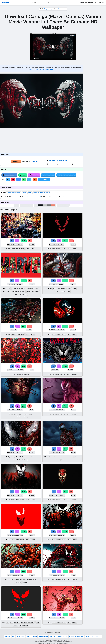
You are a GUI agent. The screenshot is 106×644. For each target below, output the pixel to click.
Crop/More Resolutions (66, 175)
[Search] (49, 3)
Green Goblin (36, 197)
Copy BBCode (44, 179)
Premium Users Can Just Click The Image (42, 70)
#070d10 (40, 205)
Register (102, 2)
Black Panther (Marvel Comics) (49, 197)
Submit (81, 2)
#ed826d (53, 205)
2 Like (23, 175)
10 (65, 406)
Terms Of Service (32, 636)
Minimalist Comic (24, 625)
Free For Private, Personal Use (58, 160)
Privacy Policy (21, 636)
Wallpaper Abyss (49, 9)
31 (65, 241)
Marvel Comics (23, 294)
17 (65, 281)
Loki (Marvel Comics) (13, 197)
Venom (24, 193)
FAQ (13, 636)
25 (24, 241)
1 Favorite (34, 175)
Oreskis (35, 161)
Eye (8, 622)
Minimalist (17, 622)
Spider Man (23, 197)
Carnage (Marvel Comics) (14, 193)
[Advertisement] (42, 140)
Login (96, 2)
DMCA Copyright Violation (77, 636)
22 (24, 281)
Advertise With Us (62, 636)
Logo (9, 289)
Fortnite (25, 582)
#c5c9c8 (45, 205)
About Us (7, 636)
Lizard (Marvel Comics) (32, 289)
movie (30, 193)
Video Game (18, 582)
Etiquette (52, 636)
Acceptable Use (43, 636)
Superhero (78, 457)
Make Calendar (48, 175)
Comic (28, 249)
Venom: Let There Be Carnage (41, 193)
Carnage (74, 249)
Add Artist (16, 161)
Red (11, 622)
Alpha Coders (5, 3)
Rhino (61, 197)
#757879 (49, 205)
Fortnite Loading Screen (16, 579)
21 (65, 366)
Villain (62, 460)
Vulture (29, 197)
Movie (75, 289)
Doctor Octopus (68, 197)
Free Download (9, 175)
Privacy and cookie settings (94, 636)
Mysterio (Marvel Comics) (18, 289)
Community (89, 2)
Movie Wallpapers (61, 9)
